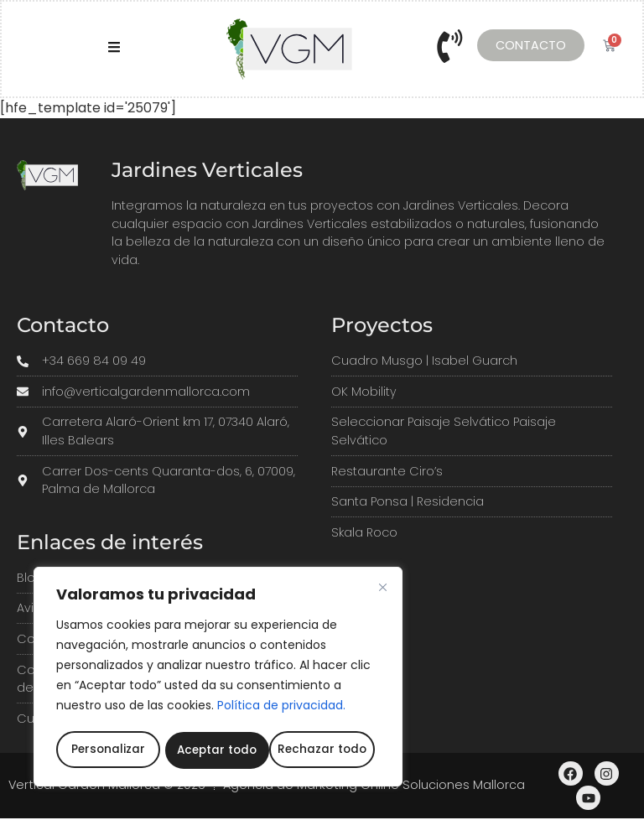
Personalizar (106, 750)
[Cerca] (382, 590)
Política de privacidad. (281, 708)
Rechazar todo (218, 750)
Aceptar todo (330, 750)
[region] (218, 678)
